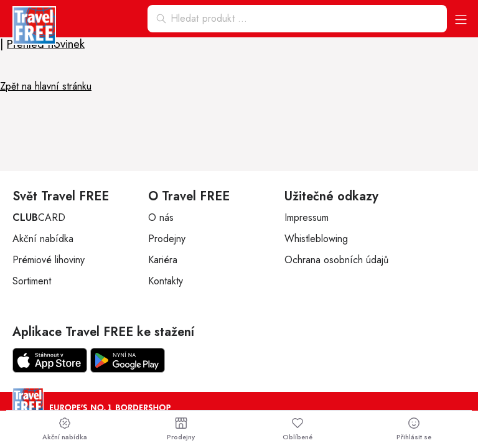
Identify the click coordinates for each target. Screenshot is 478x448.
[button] (461, 19)
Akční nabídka (43, 239)
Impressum (307, 217)
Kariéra (163, 260)
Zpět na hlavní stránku (46, 86)
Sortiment (32, 281)
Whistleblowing (316, 239)
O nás (161, 217)
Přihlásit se (414, 429)
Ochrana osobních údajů (336, 260)
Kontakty (166, 281)
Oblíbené (298, 429)
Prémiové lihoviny (49, 260)
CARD (39, 217)
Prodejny (167, 239)
